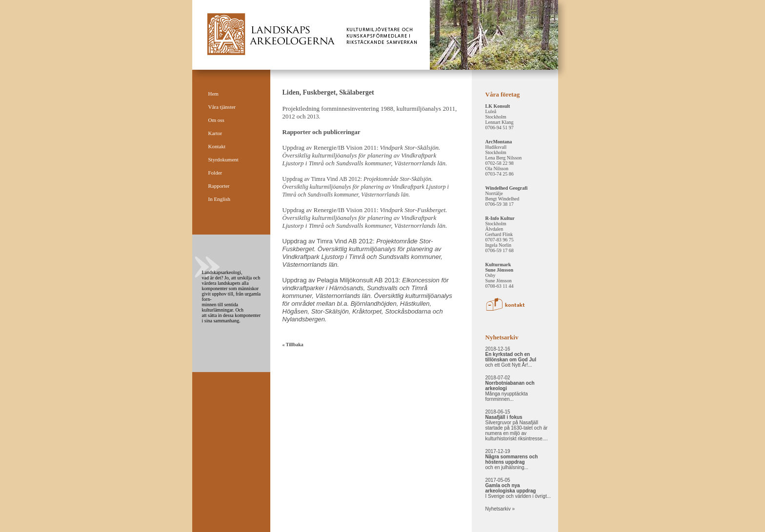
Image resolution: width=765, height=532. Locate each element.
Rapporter (219, 186)
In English (220, 199)
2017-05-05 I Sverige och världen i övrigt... (518, 488)
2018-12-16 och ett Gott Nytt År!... (511, 357)
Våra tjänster (222, 107)
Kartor (215, 133)
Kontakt (217, 146)
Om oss (216, 120)
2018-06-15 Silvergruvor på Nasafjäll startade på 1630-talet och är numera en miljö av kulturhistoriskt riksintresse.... (517, 425)
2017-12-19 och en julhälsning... (512, 459)
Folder (215, 173)
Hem (213, 94)
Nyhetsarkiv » (500, 509)
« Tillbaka (293, 345)
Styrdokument (223, 159)
